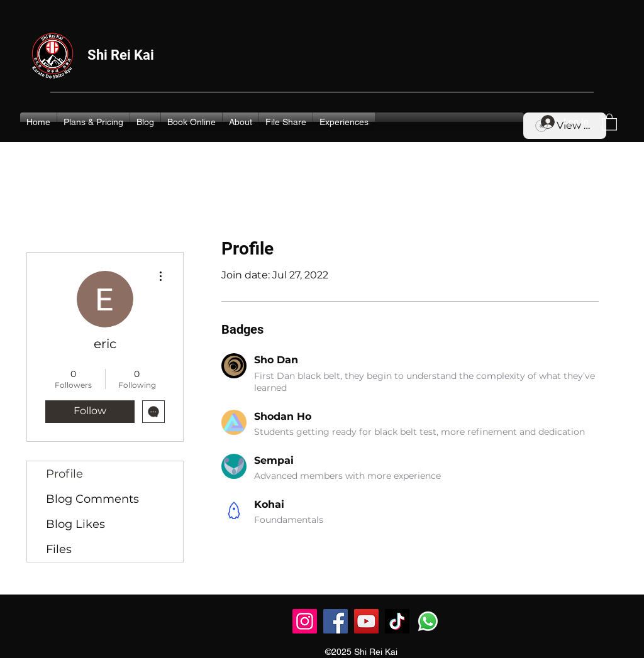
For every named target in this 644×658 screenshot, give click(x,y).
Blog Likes (75, 524)
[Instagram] (305, 621)
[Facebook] (336, 621)
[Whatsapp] (428, 621)
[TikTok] (397, 621)
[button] (609, 122)
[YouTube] (366, 621)
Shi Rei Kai (121, 55)
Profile (64, 474)
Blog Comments (92, 499)
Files (59, 549)
